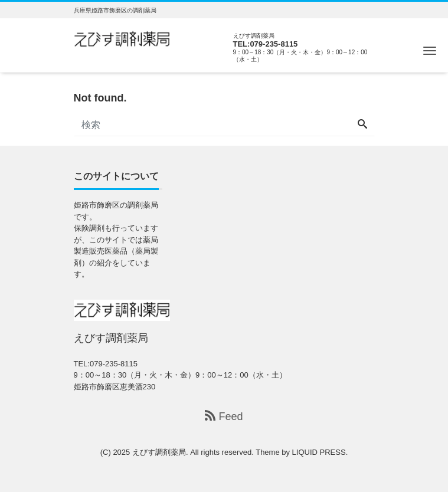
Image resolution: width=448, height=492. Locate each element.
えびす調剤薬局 (159, 452)
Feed (224, 416)
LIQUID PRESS (319, 452)
